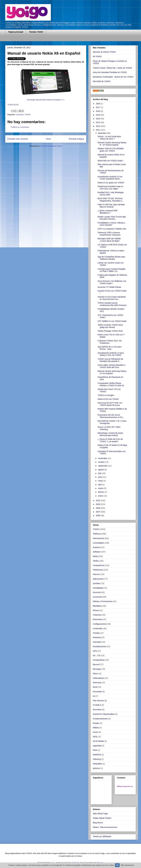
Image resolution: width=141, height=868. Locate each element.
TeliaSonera (98, 570)
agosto (101, 470)
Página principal (16, 32)
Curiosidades (98, 543)
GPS (95, 651)
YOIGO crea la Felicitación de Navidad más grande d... (110, 360)
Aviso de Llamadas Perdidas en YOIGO (110, 72)
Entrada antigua (76, 139)
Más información (128, 865)
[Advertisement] (37, 40)
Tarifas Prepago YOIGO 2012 (110, 331)
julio (100, 473)
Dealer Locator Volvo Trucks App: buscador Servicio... (112, 218)
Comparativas (99, 660)
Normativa (97, 710)
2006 (98, 515)
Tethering (97, 759)
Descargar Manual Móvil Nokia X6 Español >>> (46, 100)
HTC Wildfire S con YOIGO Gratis (112, 321)
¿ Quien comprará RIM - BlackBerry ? (108, 212)
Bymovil (96, 664)
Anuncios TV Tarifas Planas (109, 287)
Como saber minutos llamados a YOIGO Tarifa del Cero (111, 366)
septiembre (103, 466)
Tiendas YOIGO (36, 32)
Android (96, 547)
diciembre (103, 133)
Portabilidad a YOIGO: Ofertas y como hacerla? (111, 224)
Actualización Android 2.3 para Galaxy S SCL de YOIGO (111, 354)
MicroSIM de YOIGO (102, 81)
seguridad (97, 746)
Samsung (97, 682)
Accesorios (97, 597)
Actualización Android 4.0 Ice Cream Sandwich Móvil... (110, 178)
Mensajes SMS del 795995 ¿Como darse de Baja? (109, 240)
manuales (20, 115)
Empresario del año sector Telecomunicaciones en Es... (111, 416)
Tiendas (96, 633)
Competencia (99, 565)
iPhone (96, 610)
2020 (98, 104)
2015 (98, 115)
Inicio (48, 139)
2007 (98, 512)
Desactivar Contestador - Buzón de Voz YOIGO (113, 77)
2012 (98, 126)
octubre (102, 462)
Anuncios (97, 592)
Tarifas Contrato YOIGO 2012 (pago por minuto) (110, 326)
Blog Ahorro (98, 823)
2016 (98, 111)
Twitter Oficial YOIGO (102, 818)
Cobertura (97, 615)
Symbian (97, 583)
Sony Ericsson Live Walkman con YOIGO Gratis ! (112, 282)
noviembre (103, 458)
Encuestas (97, 692)
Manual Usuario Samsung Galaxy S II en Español (112, 372)
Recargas (97, 669)
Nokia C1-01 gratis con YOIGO (111, 183)
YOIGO (28, 115)
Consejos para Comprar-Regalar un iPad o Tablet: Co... (112, 270)
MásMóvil (97, 755)
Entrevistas (98, 619)
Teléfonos (97, 534)
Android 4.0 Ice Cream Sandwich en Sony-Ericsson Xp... (112, 298)
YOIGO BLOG (13, 105)
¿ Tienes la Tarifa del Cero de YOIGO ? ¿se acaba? (110, 440)
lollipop (96, 728)
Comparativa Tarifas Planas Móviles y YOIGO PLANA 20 (111, 384)
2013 (98, 122)
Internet (96, 574)
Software (97, 552)
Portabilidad (98, 588)
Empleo (96, 723)
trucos (95, 732)
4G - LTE (97, 656)
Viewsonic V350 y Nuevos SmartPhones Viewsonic (109, 234)
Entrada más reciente (18, 139)
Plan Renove (98, 701)
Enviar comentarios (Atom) (51, 146)
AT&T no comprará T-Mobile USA (112, 229)
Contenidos (98, 628)
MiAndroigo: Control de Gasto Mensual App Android (110, 434)
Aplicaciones (98, 579)
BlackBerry (97, 606)
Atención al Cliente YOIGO (104, 52)
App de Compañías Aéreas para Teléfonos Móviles (111, 258)
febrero (101, 492)
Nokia (95, 556)
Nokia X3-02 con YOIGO (108, 399)
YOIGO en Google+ (106, 395)
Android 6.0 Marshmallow (104, 714)
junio (100, 477)
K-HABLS (97, 705)
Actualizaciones (99, 646)
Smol (95, 687)
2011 (98, 130)
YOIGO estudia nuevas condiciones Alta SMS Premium (112, 304)
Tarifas (96, 561)
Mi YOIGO (97, 56)
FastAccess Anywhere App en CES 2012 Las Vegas (110, 188)
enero (101, 496)
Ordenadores (98, 678)
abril (100, 485)
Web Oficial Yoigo (100, 814)
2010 (98, 501)
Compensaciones (100, 719)
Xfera (95, 674)
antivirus (96, 768)
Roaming (97, 637)
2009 (98, 504)
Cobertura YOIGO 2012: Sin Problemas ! (110, 342)
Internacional (98, 538)
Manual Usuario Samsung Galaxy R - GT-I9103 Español (112, 144)
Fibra (95, 750)
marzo (101, 488)
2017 (98, 107)
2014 (98, 119)
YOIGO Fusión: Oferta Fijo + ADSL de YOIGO (112, 68)
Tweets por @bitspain (102, 836)
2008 (98, 508)
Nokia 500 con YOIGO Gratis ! (111, 161)
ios (94, 696)
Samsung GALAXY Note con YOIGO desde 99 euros (110, 404)
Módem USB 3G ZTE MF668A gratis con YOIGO (111, 150)
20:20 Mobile (98, 741)
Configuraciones (100, 624)
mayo (101, 481)
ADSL (95, 737)
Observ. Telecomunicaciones (105, 827)
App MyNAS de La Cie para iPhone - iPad (109, 348)
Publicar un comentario (20, 127)
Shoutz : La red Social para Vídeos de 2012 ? (109, 138)
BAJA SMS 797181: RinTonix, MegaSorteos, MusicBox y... (111, 200)
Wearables (97, 764)
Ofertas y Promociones (103, 601)
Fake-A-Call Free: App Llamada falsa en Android (111, 206)
